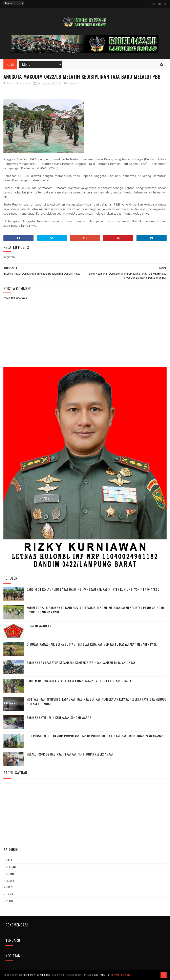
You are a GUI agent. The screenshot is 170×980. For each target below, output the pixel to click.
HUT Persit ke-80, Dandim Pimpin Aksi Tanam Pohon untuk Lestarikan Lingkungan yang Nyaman (95, 736)
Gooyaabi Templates (121, 975)
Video (10, 901)
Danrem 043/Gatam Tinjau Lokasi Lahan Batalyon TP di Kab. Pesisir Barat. (80, 681)
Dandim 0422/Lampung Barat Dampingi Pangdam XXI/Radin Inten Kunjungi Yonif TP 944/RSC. (93, 589)
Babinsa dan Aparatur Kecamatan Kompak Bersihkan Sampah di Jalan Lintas (81, 663)
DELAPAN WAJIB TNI (40, 626)
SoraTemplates (101, 975)
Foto (9, 860)
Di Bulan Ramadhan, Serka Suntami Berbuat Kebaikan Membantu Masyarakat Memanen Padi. (92, 644)
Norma (10, 881)
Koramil (11, 874)
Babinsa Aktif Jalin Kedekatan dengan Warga (59, 717)
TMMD (10, 894)
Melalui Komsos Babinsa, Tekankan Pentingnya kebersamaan (70, 754)
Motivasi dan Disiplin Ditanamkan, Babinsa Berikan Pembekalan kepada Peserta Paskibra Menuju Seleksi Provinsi (96, 701)
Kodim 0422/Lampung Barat (37, 975)
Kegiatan (73, 83)
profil (10, 887)
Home (10, 64)
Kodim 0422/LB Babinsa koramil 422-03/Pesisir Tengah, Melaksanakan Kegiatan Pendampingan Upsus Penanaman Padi (95, 610)
